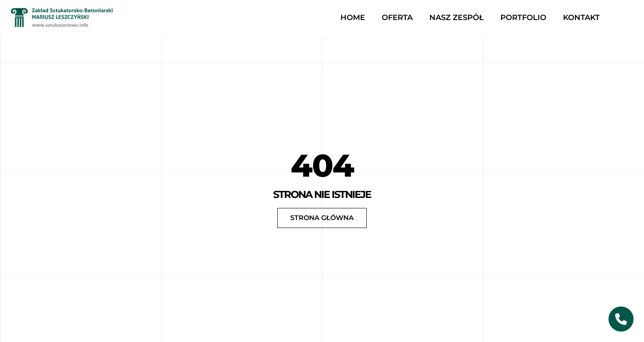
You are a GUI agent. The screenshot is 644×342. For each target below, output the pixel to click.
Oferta (397, 18)
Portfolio (523, 18)
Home (353, 18)
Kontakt (581, 18)
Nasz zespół (456, 18)
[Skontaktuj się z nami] (621, 319)
